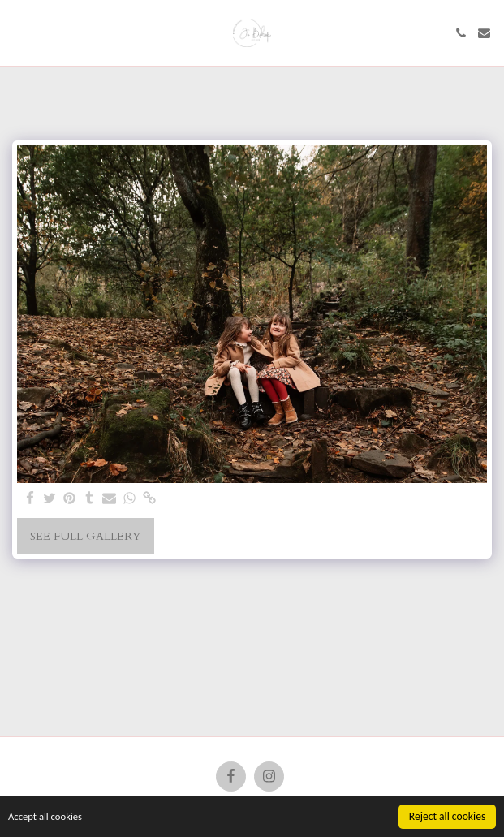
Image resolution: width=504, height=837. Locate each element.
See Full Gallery (85, 536)
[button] (18, 32)
